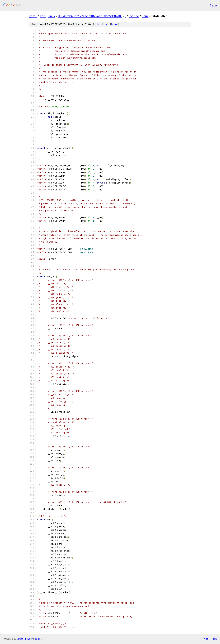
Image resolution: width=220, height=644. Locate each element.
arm (43, 16)
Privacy (29, 639)
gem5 (33, 16)
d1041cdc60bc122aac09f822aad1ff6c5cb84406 (90, 16)
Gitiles (20, 639)
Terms (38, 639)
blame (115, 24)
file (97, 24)
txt (206, 639)
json (214, 639)
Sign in (213, 5)
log (105, 24)
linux (52, 16)
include (134, 16)
